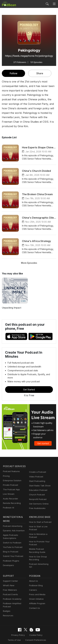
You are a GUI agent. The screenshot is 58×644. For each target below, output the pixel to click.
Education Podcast (38, 482)
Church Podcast (36, 487)
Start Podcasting (37, 473)
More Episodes (29, 258)
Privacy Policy (10, 629)
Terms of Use (44, 629)
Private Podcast (10, 481)
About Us (33, 575)
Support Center (10, 575)
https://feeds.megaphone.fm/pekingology (29, 56)
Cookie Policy (27, 629)
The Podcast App (11, 486)
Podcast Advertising (12, 522)
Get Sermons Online (38, 496)
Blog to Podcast (10, 547)
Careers (33, 584)
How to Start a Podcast (40, 518)
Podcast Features (11, 468)
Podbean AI (8, 504)
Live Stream (8, 490)
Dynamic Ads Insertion (13, 526)
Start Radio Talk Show (39, 478)
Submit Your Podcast (12, 552)
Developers (8, 561)
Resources (8, 610)
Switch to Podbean (11, 538)
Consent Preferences (27, 634)
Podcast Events (10, 588)
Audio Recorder (10, 495)
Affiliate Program (37, 597)
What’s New (8, 579)
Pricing (6, 472)
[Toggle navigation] (54, 4)
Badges (6, 605)
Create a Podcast (37, 464)
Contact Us (34, 602)
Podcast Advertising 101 (40, 560)
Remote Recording (11, 499)
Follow (13, 73)
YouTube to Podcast (12, 543)
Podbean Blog (35, 579)
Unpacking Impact (11, 303)
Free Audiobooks (37, 501)
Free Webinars (10, 584)
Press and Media (37, 588)
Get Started (29, 382)
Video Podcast (36, 469)
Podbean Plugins (11, 556)
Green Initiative (36, 593)
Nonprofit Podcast (37, 492)
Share (40, 73)
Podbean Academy (12, 593)
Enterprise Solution (12, 477)
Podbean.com (38, 638)
